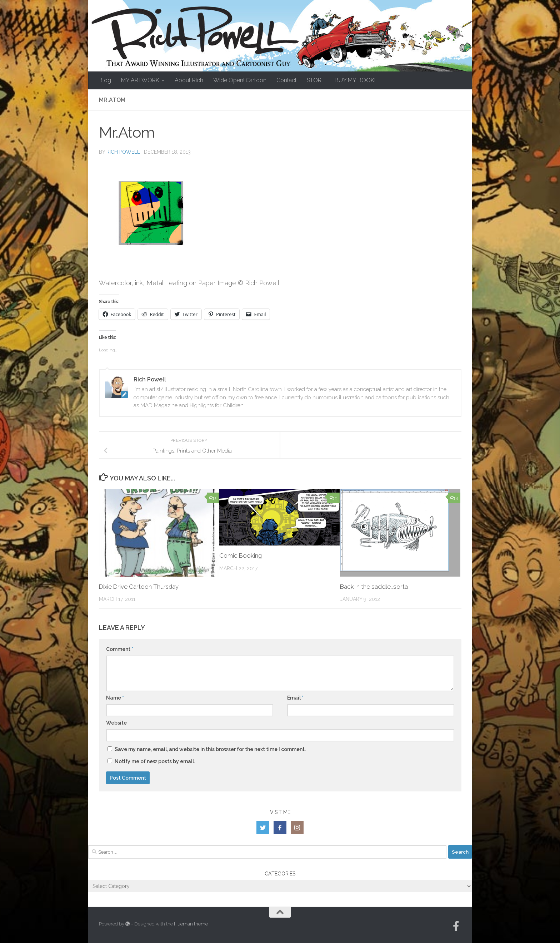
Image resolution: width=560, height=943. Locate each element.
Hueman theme (191, 924)
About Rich (189, 80)
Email (295, 698)
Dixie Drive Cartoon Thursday (139, 587)
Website (116, 723)
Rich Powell (123, 152)
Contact (287, 80)
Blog (105, 80)
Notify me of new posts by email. (155, 761)
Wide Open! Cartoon (240, 80)
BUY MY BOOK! (355, 80)
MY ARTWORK (140, 80)
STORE (316, 80)
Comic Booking (241, 556)
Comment (120, 649)
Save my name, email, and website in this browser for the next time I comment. (210, 749)
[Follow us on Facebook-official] (456, 926)
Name (115, 698)
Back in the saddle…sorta (374, 587)
